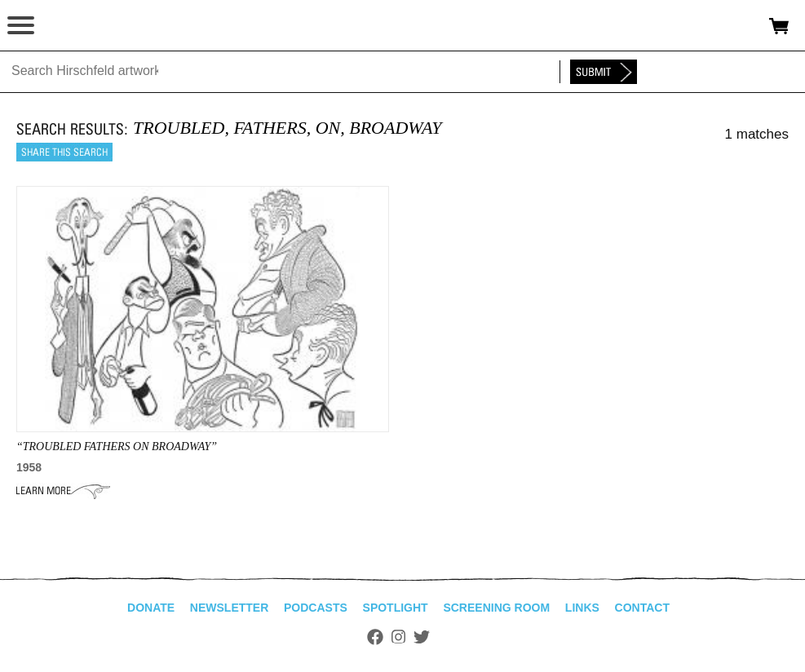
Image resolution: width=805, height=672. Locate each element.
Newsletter (229, 608)
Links (582, 608)
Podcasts (316, 608)
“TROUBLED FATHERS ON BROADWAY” (117, 447)
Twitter (422, 637)
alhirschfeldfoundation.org (69, 26)
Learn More (63, 491)
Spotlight (396, 608)
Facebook (375, 637)
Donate (151, 608)
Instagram (398, 637)
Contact (642, 608)
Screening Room (496, 608)
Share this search (64, 152)
